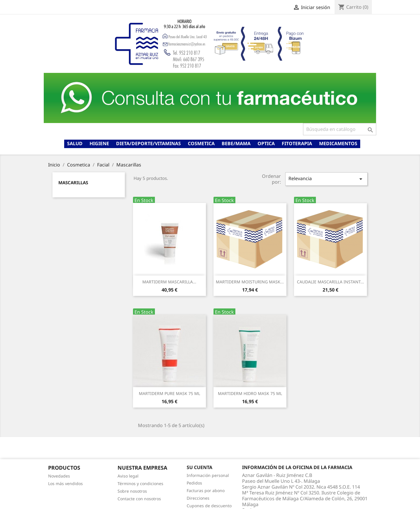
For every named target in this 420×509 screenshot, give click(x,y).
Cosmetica (201, 143)
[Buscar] (340, 129)
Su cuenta (199, 467)
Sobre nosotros (132, 491)
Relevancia (326, 179)
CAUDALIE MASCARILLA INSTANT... (330, 282)
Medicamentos (338, 143)
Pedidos (194, 483)
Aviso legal (128, 476)
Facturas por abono (206, 490)
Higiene (99, 143)
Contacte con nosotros (139, 499)
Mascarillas (73, 182)
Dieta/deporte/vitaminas (148, 143)
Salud (75, 143)
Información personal (208, 475)
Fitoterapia (297, 143)
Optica (266, 143)
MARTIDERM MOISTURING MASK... (250, 282)
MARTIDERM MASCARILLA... (169, 282)
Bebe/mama (236, 143)
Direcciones (198, 498)
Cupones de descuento (209, 506)
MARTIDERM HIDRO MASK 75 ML (250, 393)
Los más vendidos (65, 483)
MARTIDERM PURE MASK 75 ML (169, 393)
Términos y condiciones (140, 483)
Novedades (59, 476)
